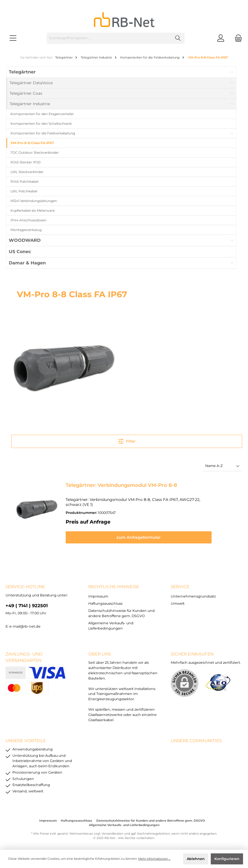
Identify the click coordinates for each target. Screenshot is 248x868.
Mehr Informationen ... (154, 859)
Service (180, 585)
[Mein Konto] (221, 38)
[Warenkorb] (237, 38)
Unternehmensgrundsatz (193, 594)
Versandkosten (112, 832)
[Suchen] (178, 38)
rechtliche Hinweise (114, 585)
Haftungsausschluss (105, 602)
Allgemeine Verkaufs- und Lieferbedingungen (124, 823)
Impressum (98, 594)
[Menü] (13, 38)
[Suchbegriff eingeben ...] (109, 38)
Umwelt (178, 602)
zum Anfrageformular (152, 532)
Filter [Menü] (127, 440)
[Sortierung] (223, 466)
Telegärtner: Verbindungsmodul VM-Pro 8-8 (121, 485)
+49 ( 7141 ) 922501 (27, 603)
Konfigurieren (227, 859)
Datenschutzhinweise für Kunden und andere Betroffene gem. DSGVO (151, 819)
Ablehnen (196, 859)
